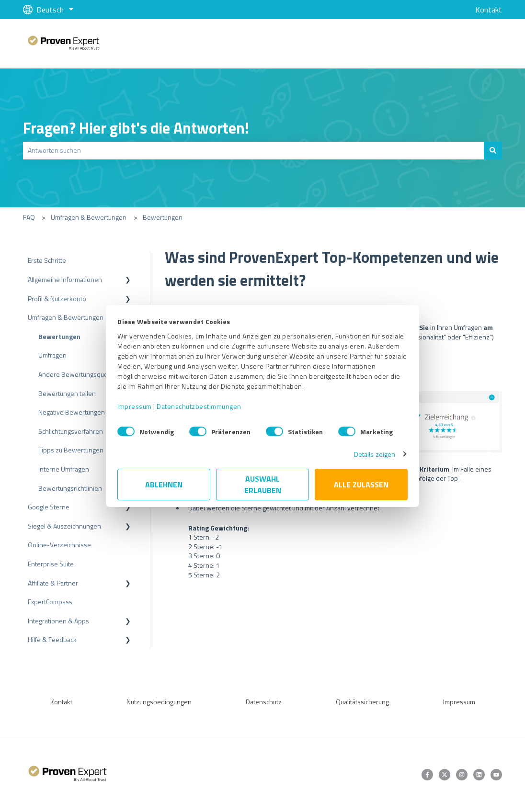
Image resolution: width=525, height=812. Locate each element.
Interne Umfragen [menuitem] (64, 469)
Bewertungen (163, 217)
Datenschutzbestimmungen (199, 406)
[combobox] (253, 150)
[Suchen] (493, 150)
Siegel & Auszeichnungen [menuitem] (64, 526)
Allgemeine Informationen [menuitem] (65, 279)
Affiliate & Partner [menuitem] (53, 583)
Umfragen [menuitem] (52, 355)
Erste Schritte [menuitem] (47, 260)
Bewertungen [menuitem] (59, 336)
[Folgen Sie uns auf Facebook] (427, 775)
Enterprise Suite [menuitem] (51, 564)
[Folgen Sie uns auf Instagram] (462, 775)
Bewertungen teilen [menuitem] (67, 393)
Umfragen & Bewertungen (89, 217)
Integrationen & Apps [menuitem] (58, 621)
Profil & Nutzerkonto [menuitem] (57, 299)
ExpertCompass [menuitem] (50, 602)
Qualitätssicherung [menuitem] (362, 702)
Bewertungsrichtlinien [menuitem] (70, 488)
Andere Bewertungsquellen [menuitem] (78, 374)
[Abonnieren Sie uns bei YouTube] (496, 775)
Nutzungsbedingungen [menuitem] (159, 702)
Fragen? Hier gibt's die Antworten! (136, 128)
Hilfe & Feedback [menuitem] (52, 639)
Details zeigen (375, 454)
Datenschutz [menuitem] (264, 702)
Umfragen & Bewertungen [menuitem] (66, 317)
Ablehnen (164, 485)
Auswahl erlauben (263, 485)
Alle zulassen (361, 485)
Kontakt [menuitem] (61, 702)
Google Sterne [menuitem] (49, 507)
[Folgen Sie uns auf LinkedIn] (479, 775)
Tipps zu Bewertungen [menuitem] (71, 450)
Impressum (135, 406)
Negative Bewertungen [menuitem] (72, 412)
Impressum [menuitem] (459, 702)
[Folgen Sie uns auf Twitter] (445, 775)
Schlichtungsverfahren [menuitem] (71, 431)
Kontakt (489, 10)
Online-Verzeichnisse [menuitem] (59, 545)
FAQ (29, 217)
